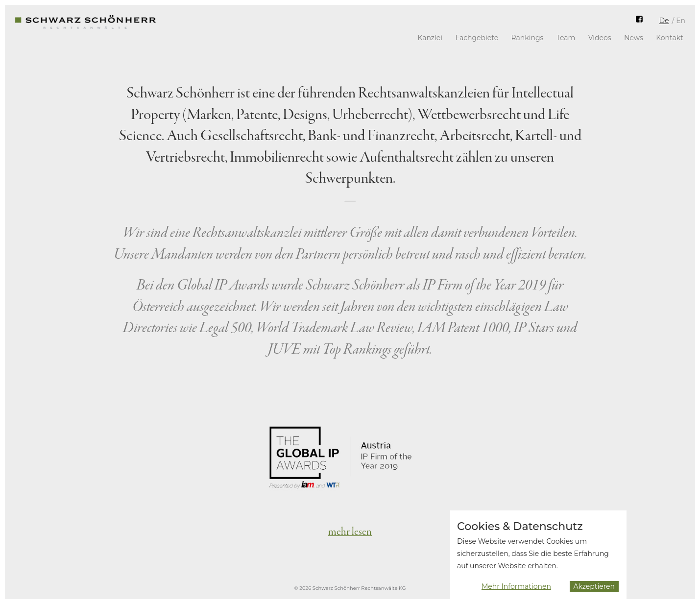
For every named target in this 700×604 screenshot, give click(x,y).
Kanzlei (430, 38)
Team (566, 38)
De (664, 21)
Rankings (528, 38)
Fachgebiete (477, 38)
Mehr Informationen (516, 591)
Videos (600, 38)
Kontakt (670, 38)
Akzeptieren (594, 590)
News (634, 38)
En (681, 21)
